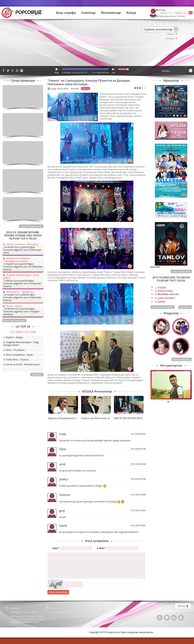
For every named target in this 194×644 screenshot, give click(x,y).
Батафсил (185, 307)
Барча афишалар (181, 271)
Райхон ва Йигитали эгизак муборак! (104, 418)
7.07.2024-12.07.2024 (23, 332)
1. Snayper (161, 287)
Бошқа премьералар (31, 226)
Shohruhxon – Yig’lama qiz (20, 292)
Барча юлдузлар (182, 359)
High (99, 72)
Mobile (106, 72)
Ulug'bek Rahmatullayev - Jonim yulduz (21, 277)
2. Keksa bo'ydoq (164, 291)
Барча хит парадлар (163, 307)
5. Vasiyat (160, 301)
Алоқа (131, 13)
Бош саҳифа (66, 13)
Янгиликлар (111, 13)
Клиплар (89, 13)
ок (190, 13)
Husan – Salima (14, 306)
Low (94, 72)
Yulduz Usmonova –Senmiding (22, 244)
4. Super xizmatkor (165, 298)
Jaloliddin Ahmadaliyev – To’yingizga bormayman (17, 260)
